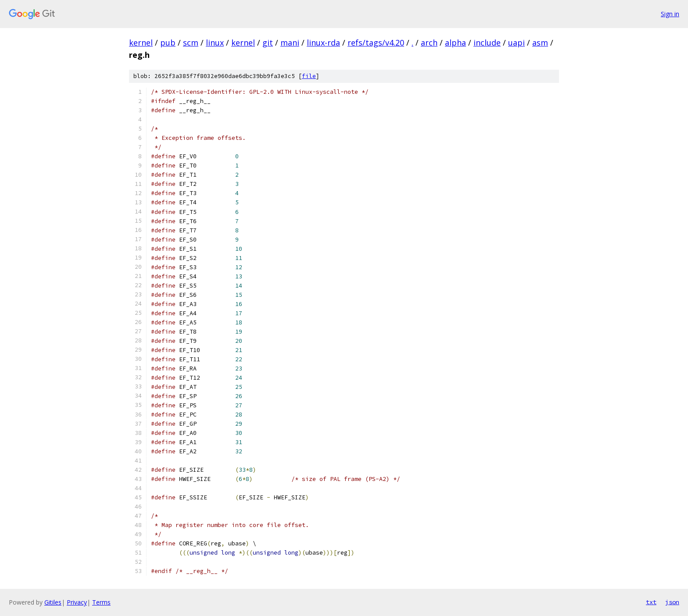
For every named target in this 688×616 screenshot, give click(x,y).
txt (651, 602)
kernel (141, 43)
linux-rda (323, 43)
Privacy (77, 602)
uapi (516, 43)
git (268, 43)
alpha (455, 43)
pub (168, 43)
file (309, 76)
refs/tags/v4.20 (376, 43)
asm (540, 43)
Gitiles (53, 602)
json (672, 602)
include (487, 43)
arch (429, 43)
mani (290, 43)
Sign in (670, 14)
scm (191, 43)
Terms (101, 602)
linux (215, 43)
